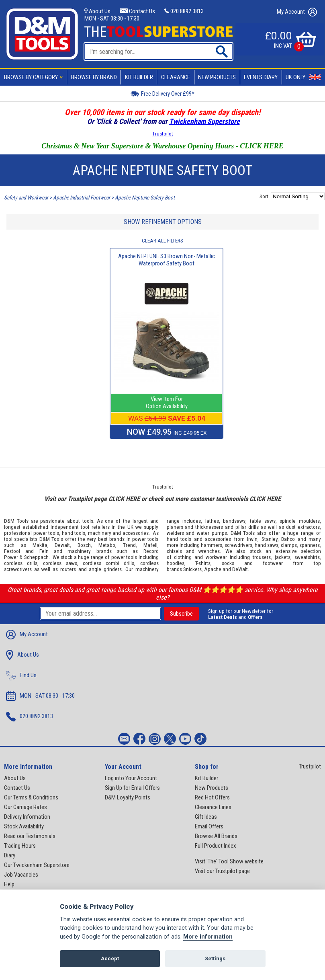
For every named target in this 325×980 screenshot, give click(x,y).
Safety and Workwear (26, 198)
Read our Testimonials (30, 836)
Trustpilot (163, 134)
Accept (110, 958)
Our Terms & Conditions (31, 797)
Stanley (270, 539)
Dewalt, (63, 545)
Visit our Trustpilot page (222, 871)
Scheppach (36, 557)
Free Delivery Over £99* (162, 93)
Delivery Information (27, 817)
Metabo (107, 545)
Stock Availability (24, 826)
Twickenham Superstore (204, 121)
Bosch (84, 545)
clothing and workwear (200, 557)
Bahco (288, 539)
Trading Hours (20, 846)
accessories (136, 533)
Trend (129, 545)
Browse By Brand (94, 77)
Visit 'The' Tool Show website (229, 861)
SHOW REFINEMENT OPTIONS (163, 222)
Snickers (192, 569)
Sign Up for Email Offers (132, 788)
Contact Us (137, 11)
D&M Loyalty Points (128, 797)
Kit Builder (139, 77)
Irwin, (253, 539)
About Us (97, 11)
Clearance (176, 77)
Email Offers (209, 826)
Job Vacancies (21, 875)
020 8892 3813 (184, 11)
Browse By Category (35, 77)
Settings (215, 958)
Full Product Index (215, 846)
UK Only (303, 77)
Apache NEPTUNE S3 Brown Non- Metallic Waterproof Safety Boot (167, 260)
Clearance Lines (213, 807)
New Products (217, 77)
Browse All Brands (216, 836)
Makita (40, 545)
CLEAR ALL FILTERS (162, 241)
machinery (100, 533)
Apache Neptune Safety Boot (145, 198)
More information (208, 937)
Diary (10, 855)
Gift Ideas (206, 817)
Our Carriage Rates (26, 807)
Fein (44, 551)
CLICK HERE (124, 499)
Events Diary (261, 77)
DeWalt (240, 569)
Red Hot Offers (212, 797)
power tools (46, 533)
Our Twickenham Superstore (37, 865)
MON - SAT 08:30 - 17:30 (112, 18)
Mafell (150, 545)
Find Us (21, 676)
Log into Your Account (131, 778)
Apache (213, 569)
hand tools (74, 533)
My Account (297, 12)
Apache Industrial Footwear (82, 198)
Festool (12, 551)
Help (9, 884)
